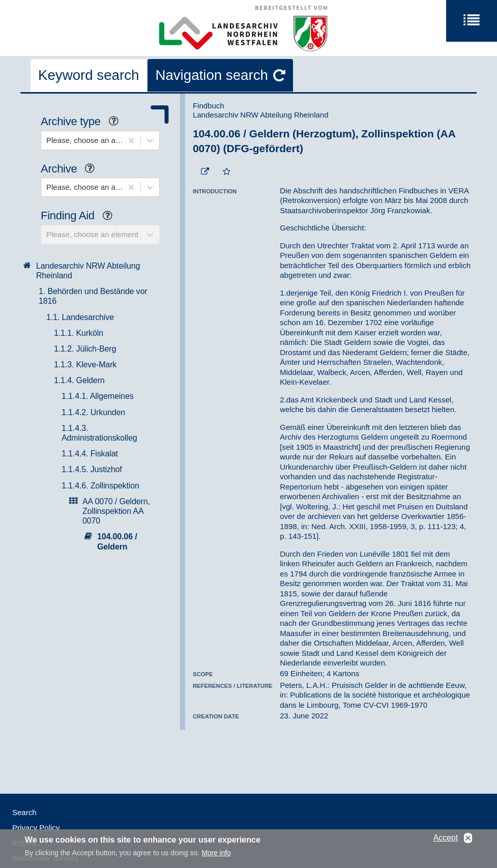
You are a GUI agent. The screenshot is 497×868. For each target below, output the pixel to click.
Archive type (83, 122)
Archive (71, 170)
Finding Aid (80, 216)
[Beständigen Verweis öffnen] (205, 172)
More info (216, 856)
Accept (446, 841)
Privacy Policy (36, 828)
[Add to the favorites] (227, 172)
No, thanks (468, 841)
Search (24, 812)
